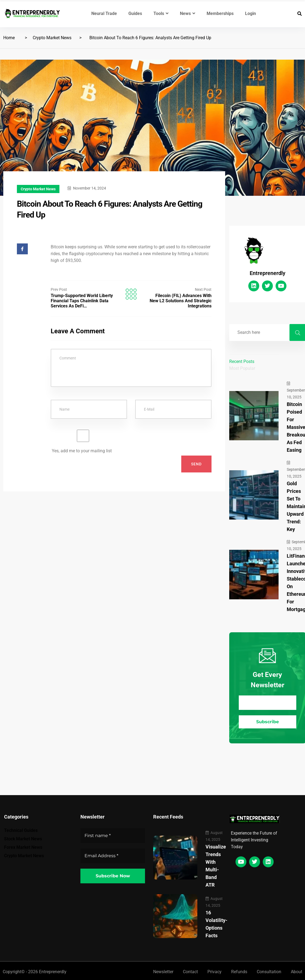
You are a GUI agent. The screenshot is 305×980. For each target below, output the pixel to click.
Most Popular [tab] (242, 368)
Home (9, 38)
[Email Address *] (268, 703)
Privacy (215, 972)
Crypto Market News (52, 38)
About (297, 972)
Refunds (239, 972)
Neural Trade (104, 13)
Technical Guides (21, 830)
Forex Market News (23, 847)
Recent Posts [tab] (242, 361)
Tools (161, 13)
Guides (135, 13)
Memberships (220, 13)
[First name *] (113, 836)
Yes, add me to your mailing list (83, 442)
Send (196, 464)
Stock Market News (23, 839)
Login (250, 13)
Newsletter (163, 972)
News (188, 13)
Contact (190, 972)
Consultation (269, 972)
